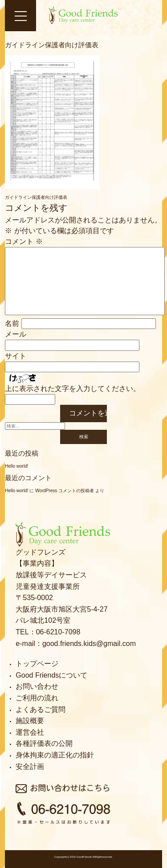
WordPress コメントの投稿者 (65, 491)
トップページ (37, 664)
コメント (24, 241)
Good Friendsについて (51, 675)
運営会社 (30, 732)
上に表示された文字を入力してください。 (73, 389)
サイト (16, 356)
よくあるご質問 (41, 710)
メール (16, 334)
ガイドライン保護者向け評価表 (36, 197)
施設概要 (30, 721)
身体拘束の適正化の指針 (55, 755)
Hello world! (16, 466)
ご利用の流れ (37, 698)
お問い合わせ (37, 686)
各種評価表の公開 (44, 743)
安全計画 (30, 767)
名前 (12, 323)
